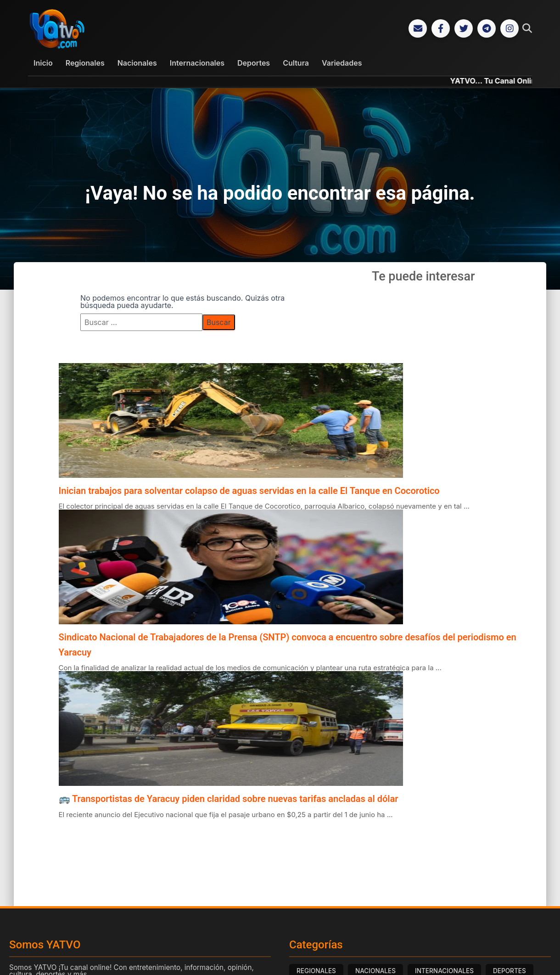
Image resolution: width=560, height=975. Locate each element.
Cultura (296, 63)
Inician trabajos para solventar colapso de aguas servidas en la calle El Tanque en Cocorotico (249, 491)
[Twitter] (464, 28)
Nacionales (137, 63)
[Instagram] (510, 28)
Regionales (85, 63)
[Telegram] (487, 28)
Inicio (43, 63)
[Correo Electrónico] (418, 28)
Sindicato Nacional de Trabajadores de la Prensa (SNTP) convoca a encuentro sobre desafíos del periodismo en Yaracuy (288, 644)
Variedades (342, 63)
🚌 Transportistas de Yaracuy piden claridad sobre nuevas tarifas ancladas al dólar (229, 799)
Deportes (254, 63)
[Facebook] (441, 28)
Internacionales (197, 63)
